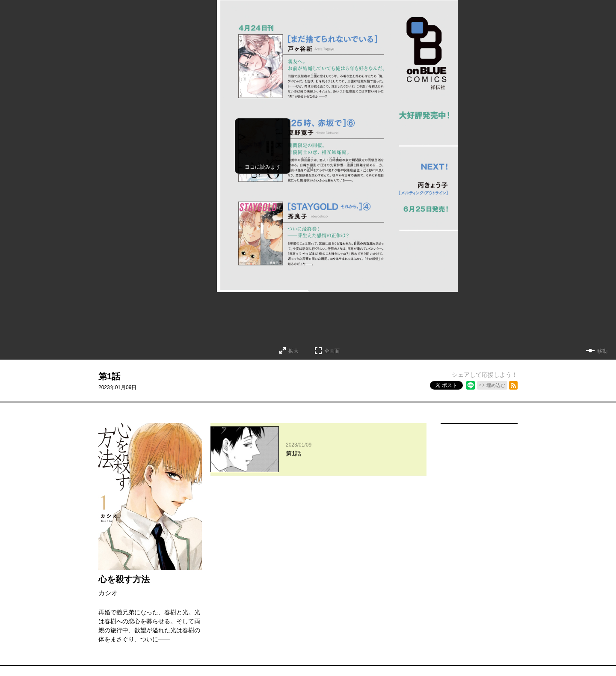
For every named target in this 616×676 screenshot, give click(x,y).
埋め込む (496, 385)
